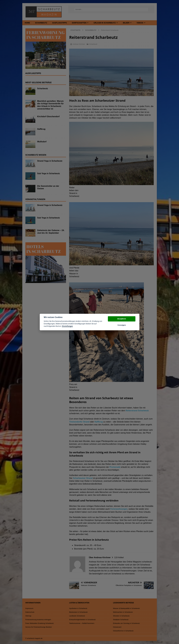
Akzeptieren (122, 319)
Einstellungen (67, 326)
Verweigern (122, 325)
